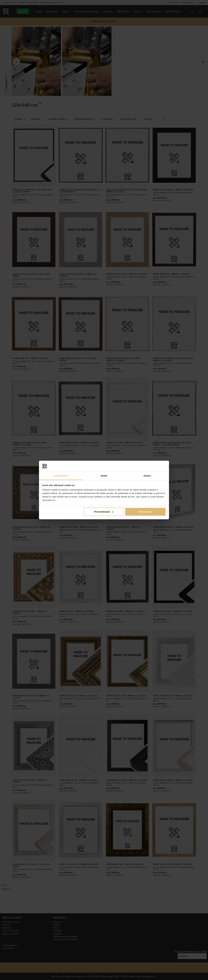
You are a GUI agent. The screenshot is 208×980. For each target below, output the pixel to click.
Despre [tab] (147, 476)
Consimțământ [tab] (61, 476)
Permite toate (145, 512)
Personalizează (104, 512)
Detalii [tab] (104, 476)
